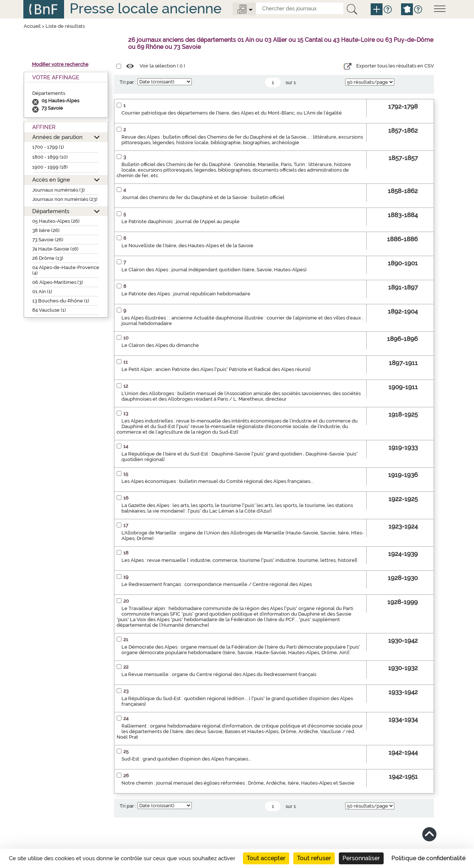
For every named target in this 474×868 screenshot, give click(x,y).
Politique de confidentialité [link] (428, 858)
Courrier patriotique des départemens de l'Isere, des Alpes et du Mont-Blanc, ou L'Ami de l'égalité (232, 113)
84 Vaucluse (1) (49, 310)
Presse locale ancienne (146, 8)
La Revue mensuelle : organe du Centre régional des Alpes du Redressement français (219, 674)
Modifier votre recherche (60, 64)
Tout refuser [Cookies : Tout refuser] (314, 858)
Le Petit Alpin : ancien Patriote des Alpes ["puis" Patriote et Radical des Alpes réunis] (216, 369)
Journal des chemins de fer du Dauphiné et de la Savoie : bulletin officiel (203, 197)
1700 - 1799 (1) (48, 147)
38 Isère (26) (46, 230)
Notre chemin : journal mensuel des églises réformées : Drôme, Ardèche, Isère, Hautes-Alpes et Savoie (238, 783)
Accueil (32, 26)
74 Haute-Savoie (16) (55, 249)
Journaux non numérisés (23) (65, 199)
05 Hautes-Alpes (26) (56, 221)
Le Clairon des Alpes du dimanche (160, 345)
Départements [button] (51, 211)
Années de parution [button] (57, 137)
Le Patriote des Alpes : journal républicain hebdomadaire (186, 294)
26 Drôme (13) (48, 258)
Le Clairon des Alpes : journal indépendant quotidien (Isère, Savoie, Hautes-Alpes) (214, 270)
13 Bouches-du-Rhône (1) (61, 301)
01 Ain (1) (42, 291)
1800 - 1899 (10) (50, 157)
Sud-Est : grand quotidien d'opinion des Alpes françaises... (186, 759)
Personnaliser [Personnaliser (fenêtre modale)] (361, 858)
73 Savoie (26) (48, 240)
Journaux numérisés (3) (59, 190)
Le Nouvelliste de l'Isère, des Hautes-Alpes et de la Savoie (187, 246)
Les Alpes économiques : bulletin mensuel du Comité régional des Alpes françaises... (218, 481)
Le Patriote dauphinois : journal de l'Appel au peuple (181, 221)
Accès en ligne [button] (51, 180)
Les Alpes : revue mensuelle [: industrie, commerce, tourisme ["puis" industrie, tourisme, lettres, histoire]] (239, 560)
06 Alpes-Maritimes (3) (58, 282)
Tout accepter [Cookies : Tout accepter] (266, 858)
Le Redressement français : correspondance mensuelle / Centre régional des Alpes (217, 584)
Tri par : (128, 82)
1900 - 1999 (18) (50, 167)
